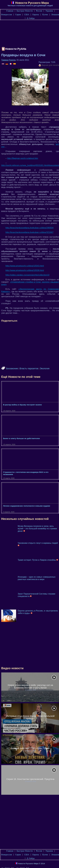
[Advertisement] (30, 34)
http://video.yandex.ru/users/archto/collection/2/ (27, 275)
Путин (45, 15)
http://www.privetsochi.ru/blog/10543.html (25, 266)
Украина (49, 11)
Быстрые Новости (25, 11)
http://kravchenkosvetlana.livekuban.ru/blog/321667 (29, 232)
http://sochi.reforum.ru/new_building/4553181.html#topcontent (30, 165)
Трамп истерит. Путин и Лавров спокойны (38, 560)
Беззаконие (12, 369)
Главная (10, 11)
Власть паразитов (29, 369)
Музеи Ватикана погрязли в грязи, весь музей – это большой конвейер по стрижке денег (37, 529)
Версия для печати (49, 65)
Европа (36, 15)
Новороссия (7, 15)
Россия (39, 11)
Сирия (18, 15)
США (27, 15)
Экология (45, 369)
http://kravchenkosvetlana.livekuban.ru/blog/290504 (29, 228)
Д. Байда (31, 18)
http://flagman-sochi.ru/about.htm (23, 158)
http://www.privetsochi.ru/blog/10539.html (25, 270)
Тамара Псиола (8, 60)
